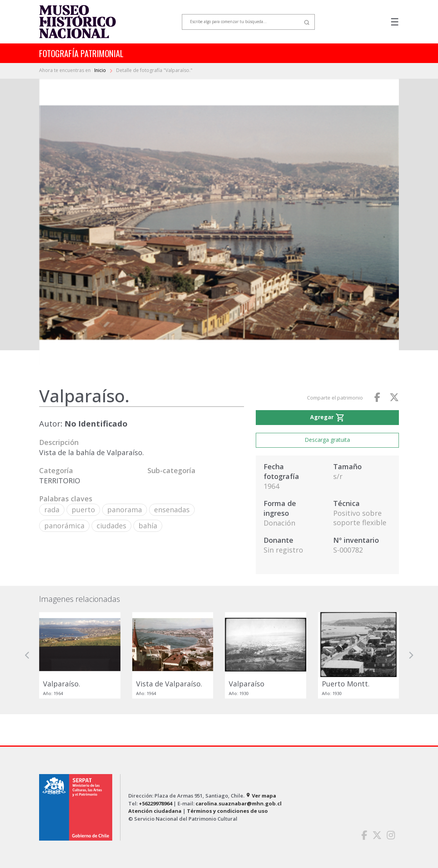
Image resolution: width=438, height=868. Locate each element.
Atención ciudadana (155, 811)
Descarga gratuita (327, 440)
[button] (27, 655)
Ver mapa (261, 796)
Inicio (101, 70)
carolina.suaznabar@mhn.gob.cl (239, 803)
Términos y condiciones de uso (227, 811)
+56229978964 (155, 803)
